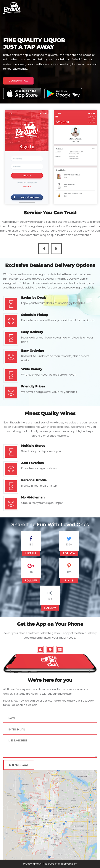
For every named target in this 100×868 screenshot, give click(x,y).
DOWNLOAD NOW (19, 81)
